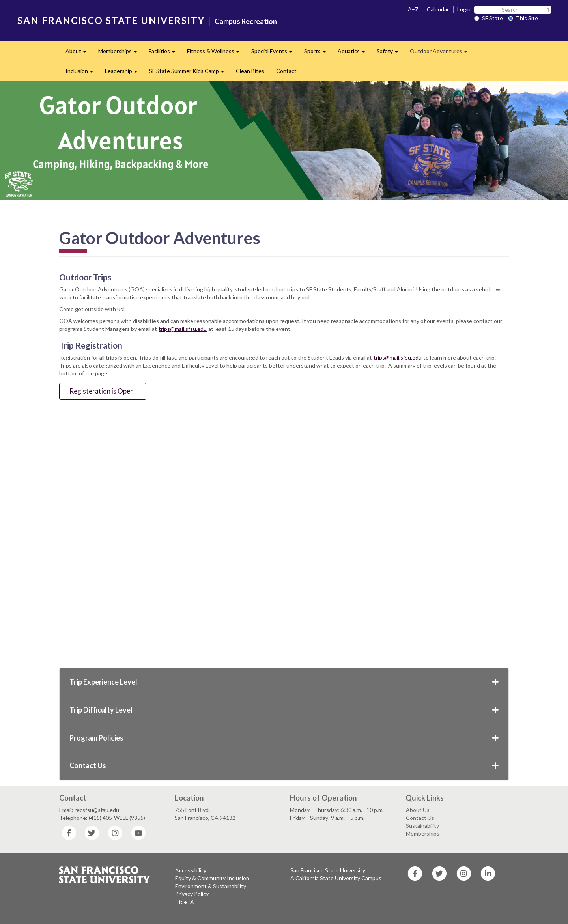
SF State (489, 18)
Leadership (124, 73)
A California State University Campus (336, 878)
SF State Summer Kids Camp (190, 73)
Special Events (275, 53)
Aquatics (354, 53)
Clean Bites (250, 71)
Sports (318, 53)
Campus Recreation (246, 21)
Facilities (165, 53)
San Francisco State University (328, 870)
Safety (390, 53)
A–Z (413, 9)
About (79, 53)
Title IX (184, 902)
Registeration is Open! (103, 391)
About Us (418, 810)
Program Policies (284, 738)
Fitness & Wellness (216, 53)
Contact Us (284, 765)
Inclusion (82, 73)
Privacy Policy (192, 894)
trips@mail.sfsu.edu (183, 329)
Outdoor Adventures (442, 53)
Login (464, 9)
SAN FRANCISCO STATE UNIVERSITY (111, 20)
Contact (286, 71)
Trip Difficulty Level (284, 710)
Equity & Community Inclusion (212, 878)
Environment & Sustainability (211, 886)
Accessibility (191, 870)
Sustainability (422, 826)
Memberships (121, 53)
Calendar (438, 9)
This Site (523, 18)
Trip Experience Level (284, 682)
